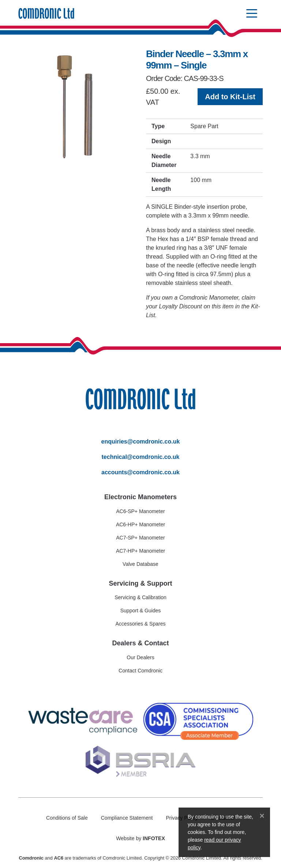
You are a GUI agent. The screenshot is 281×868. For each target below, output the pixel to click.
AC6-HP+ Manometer (140, 524)
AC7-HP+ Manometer (140, 551)
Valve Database (140, 564)
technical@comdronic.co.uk (141, 457)
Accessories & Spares (141, 624)
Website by (140, 838)
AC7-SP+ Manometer (140, 538)
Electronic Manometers (140, 497)
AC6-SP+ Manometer (140, 511)
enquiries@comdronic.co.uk (141, 442)
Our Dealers (140, 657)
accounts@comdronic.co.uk (140, 472)
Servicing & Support (140, 583)
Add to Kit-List (230, 97)
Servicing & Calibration (140, 597)
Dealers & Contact (140, 643)
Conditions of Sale (67, 818)
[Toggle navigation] (252, 14)
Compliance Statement (127, 818)
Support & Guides (141, 611)
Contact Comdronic (140, 671)
